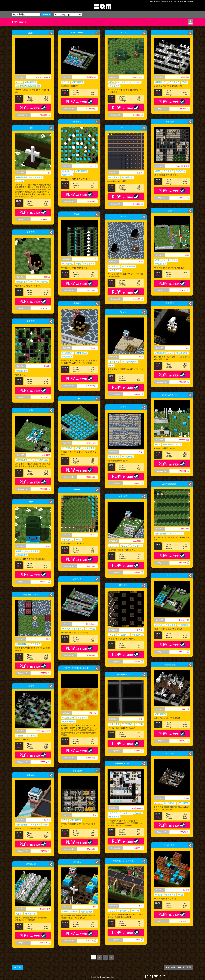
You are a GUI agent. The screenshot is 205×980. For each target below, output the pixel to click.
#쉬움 (78, 264)
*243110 (184, 921)
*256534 (91, 758)
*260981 (184, 382)
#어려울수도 (160, 82)
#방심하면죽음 (36, 177)
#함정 (157, 171)
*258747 (138, 662)
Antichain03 (137, 808)
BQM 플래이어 (182, 166)
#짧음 (179, 444)
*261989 (45, 219)
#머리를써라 (35, 825)
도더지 (47, 820)
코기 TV (93, 713)
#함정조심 (181, 171)
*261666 (138, 204)
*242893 (91, 941)
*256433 (138, 751)
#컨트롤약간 (30, 82)
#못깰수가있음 (115, 270)
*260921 (138, 394)
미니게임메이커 (43, 731)
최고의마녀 (45, 909)
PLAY (33, 108)
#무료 (157, 260)
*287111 (45, 115)
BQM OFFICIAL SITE (179, 968)
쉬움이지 (185, 77)
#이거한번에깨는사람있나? (129, 82)
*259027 (184, 652)
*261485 (184, 290)
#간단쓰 (19, 551)
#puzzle (19, 181)
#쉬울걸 (112, 635)
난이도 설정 (91, 443)
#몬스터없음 (183, 803)
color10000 (138, 541)
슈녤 (141, 452)
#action (19, 82)
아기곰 (93, 166)
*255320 (138, 848)
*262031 (184, 198)
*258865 (91, 655)
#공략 (46, 825)
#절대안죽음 (81, 353)
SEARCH (46, 14)
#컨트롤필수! (68, 718)
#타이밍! (66, 629)
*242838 (45, 943)
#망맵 (185, 82)
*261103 (138, 299)
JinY (94, 815)
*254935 (91, 849)
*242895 (138, 940)
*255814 (45, 762)
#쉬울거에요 (21, 644)
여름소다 (185, 709)
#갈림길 (112, 911)
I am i (140, 262)
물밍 (141, 906)
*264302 (138, 115)
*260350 (45, 489)
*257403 (184, 741)
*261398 (91, 290)
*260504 (91, 477)
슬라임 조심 (184, 620)
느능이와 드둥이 (43, 77)
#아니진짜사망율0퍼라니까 (28, 86)
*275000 (91, 109)
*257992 (45, 673)
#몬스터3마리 (182, 353)
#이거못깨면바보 (170, 260)
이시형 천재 (91, 77)
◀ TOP (18, 968)
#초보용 (66, 82)
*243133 (45, 851)
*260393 (138, 483)
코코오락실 (184, 440)
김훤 (187, 255)
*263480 (184, 109)
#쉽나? (19, 914)
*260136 (91, 566)
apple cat (185, 798)
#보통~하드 (67, 175)
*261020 (91, 386)
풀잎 (48, 639)
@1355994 (138, 77)
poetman (185, 529)
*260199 (184, 563)
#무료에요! (67, 357)
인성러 (140, 172)
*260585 (184, 471)
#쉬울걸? (125, 546)
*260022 (138, 572)
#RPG (111, 82)
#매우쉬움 (90, 629)
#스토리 (139, 724)
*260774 (45, 397)
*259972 (45, 582)
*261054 (45, 308)
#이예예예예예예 (176, 534)
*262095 (91, 201)
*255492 (184, 832)
